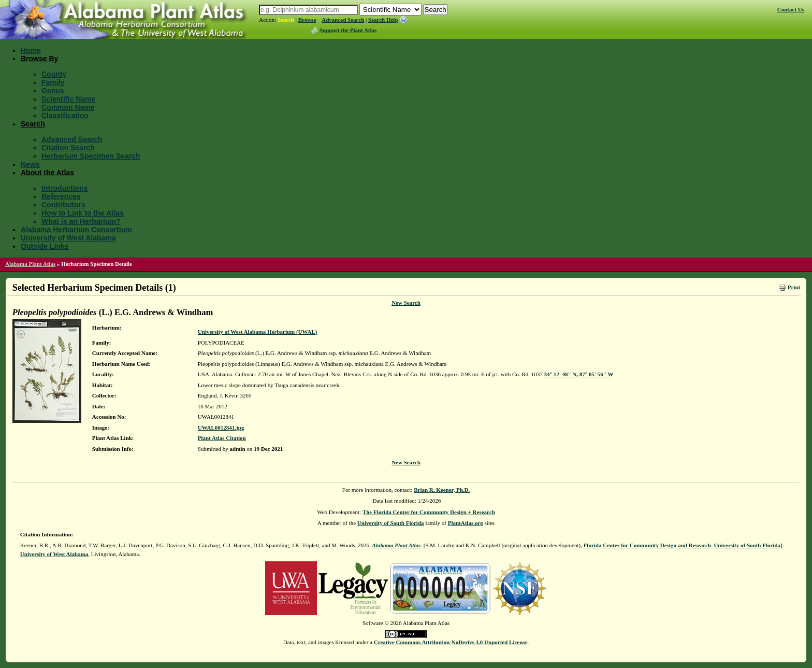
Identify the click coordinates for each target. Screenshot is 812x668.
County (54, 74)
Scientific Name (68, 99)
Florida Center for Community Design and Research (647, 545)
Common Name (68, 107)
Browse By (39, 59)
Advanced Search (343, 20)
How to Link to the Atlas (83, 213)
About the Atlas (47, 173)
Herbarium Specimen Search (91, 156)
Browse (307, 20)
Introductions (64, 188)
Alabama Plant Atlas (30, 264)
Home (31, 50)
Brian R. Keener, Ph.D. (442, 490)
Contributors (63, 205)
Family (53, 82)
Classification (65, 116)
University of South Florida (391, 523)
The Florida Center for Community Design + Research (429, 512)
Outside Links (45, 246)
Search (286, 20)
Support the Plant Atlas (348, 30)
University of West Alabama (68, 238)
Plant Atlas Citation (222, 438)
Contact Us (791, 9)
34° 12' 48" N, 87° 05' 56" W (579, 374)
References (61, 196)
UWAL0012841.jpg (221, 428)
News (30, 164)
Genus (53, 91)
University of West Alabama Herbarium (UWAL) (257, 332)
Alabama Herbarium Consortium (76, 230)
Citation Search (68, 148)
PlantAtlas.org (466, 523)
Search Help (383, 20)
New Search (406, 303)
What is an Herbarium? (81, 221)
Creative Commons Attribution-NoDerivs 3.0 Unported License (451, 642)
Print (794, 287)
